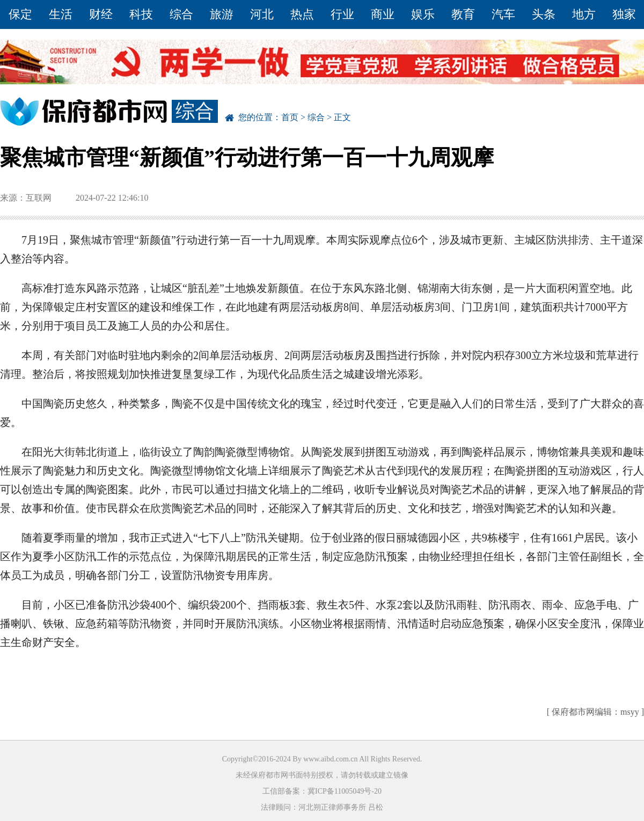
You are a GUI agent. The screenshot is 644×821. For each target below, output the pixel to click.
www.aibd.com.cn (330, 759)
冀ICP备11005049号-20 (345, 791)
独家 (624, 14)
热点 (302, 14)
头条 (544, 14)
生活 (61, 14)
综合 (181, 14)
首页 (290, 117)
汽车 (503, 14)
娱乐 (423, 14)
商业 (383, 14)
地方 (584, 14)
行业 (342, 14)
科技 (141, 14)
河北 (262, 14)
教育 (463, 14)
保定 (20, 14)
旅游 (222, 14)
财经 (101, 14)
